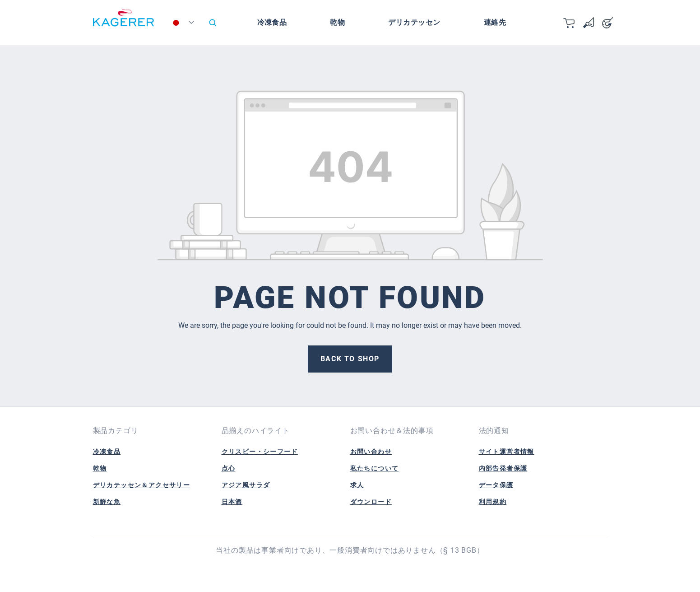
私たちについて (375, 468)
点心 (229, 468)
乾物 (100, 468)
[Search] (213, 23)
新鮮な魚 (107, 502)
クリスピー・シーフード (260, 452)
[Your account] (607, 23)
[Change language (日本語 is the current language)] (185, 25)
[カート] (570, 23)
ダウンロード (371, 502)
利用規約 (493, 502)
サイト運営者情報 (507, 452)
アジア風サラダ (246, 485)
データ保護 (496, 485)
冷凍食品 (107, 452)
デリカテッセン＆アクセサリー (142, 485)
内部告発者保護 (503, 468)
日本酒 (232, 502)
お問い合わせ (371, 452)
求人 (357, 485)
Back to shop (350, 359)
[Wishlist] (589, 23)
